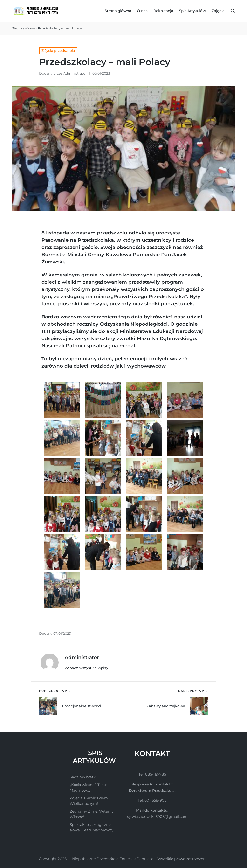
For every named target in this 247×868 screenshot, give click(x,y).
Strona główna (24, 28)
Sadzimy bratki (83, 777)
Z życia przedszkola (58, 51)
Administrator (82, 657)
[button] (86, 668)
